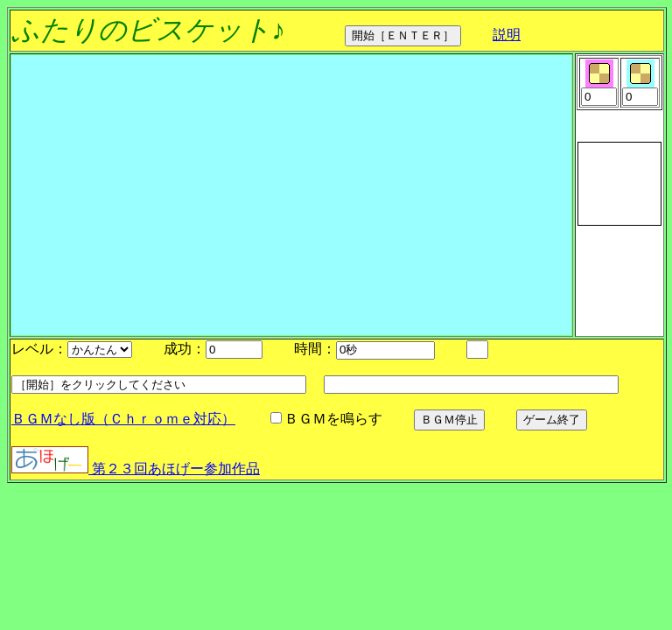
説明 (507, 35)
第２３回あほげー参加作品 (136, 469)
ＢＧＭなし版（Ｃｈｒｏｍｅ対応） (123, 419)
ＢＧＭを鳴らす (411, 419)
